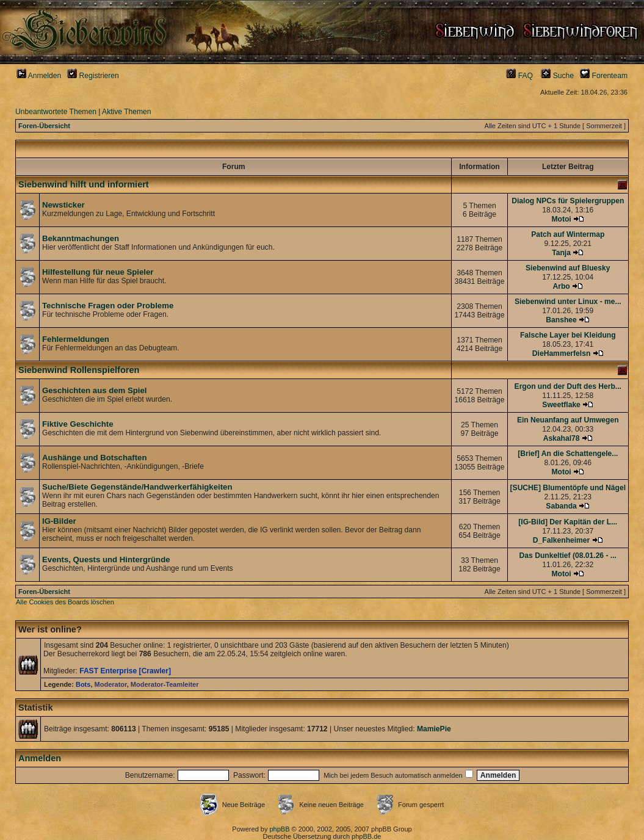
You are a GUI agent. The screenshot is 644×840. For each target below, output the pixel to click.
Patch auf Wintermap (568, 234)
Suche (557, 76)
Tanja (561, 253)
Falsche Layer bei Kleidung (568, 335)
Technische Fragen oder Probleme (108, 306)
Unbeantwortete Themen (56, 112)
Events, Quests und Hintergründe (106, 559)
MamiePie (434, 729)
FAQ (519, 76)
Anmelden (39, 76)
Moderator (111, 684)
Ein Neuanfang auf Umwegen (568, 420)
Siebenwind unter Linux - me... (568, 302)
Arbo (561, 286)
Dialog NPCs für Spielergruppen (568, 201)
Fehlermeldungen (76, 339)
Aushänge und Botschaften (94, 458)
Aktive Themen (126, 112)
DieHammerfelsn (561, 353)
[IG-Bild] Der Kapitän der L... (568, 522)
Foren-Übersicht (44, 126)
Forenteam (604, 76)
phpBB (279, 829)
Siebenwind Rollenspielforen (79, 370)
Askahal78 (562, 438)
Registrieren (93, 76)
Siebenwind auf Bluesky (568, 268)
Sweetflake (561, 405)
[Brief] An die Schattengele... (568, 454)
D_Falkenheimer (561, 540)
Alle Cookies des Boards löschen (65, 602)
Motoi (561, 219)
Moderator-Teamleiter (165, 684)
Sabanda (561, 506)
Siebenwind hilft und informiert (84, 184)
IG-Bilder (59, 521)
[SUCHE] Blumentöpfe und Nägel (568, 488)
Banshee (561, 320)
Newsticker (63, 205)
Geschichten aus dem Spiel (95, 390)
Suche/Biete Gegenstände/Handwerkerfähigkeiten (137, 487)
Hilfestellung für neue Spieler (98, 272)
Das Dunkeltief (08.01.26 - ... (568, 556)
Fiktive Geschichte (78, 424)
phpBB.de (366, 836)
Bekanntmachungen (81, 238)
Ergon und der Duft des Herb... (568, 386)
